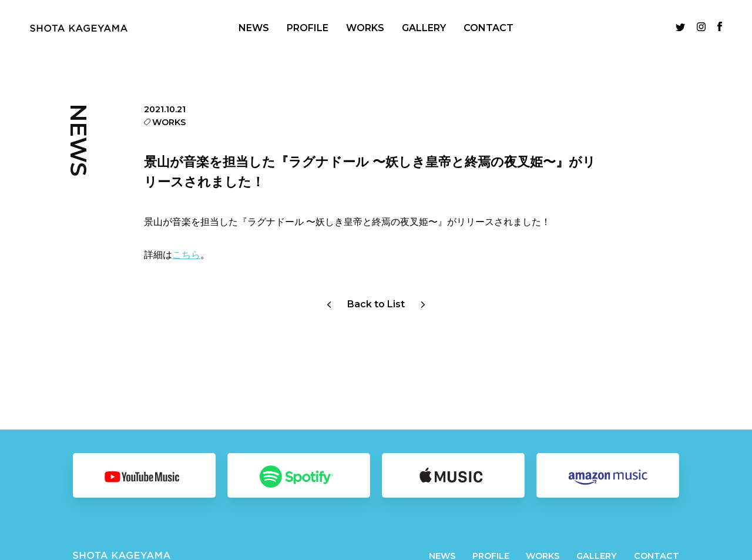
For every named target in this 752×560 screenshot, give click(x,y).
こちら (186, 255)
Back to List (376, 304)
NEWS (254, 28)
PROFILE (308, 28)
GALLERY (424, 28)
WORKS (365, 28)
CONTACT (489, 28)
